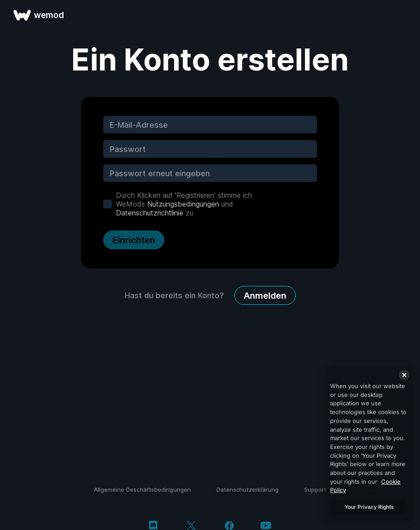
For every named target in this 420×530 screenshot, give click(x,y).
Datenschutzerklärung (247, 489)
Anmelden (265, 296)
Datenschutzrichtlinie (150, 213)
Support (315, 489)
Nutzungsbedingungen (183, 204)
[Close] (404, 375)
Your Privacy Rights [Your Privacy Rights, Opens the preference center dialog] (369, 507)
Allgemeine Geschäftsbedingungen (142, 489)
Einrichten (134, 240)
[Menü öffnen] (403, 15)
